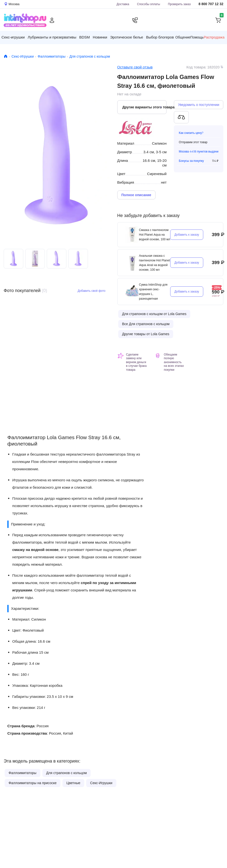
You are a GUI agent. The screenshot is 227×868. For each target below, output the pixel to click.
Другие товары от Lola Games (146, 334)
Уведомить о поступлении (199, 105)
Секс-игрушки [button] (13, 37)
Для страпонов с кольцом (90, 56)
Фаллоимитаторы (52, 56)
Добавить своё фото (92, 291)
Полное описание (136, 195)
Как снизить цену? (191, 133)
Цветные (73, 783)
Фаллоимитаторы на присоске (33, 783)
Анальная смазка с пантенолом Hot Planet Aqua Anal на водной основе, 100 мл (155, 263)
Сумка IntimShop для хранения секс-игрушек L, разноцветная (153, 292)
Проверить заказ (179, 4)
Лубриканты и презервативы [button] (52, 37)
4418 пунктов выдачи (204, 151)
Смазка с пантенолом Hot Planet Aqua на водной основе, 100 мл (155, 235)
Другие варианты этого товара (145, 107)
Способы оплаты (149, 4)
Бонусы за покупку (191, 161)
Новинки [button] (100, 37)
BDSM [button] (84, 37)
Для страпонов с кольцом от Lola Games (154, 314)
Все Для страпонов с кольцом (146, 324)
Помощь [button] (197, 37)
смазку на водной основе (35, 550)
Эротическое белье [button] (127, 37)
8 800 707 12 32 (211, 4)
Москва (184, 151)
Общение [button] (183, 37)
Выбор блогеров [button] (160, 37)
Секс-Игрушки (23, 56)
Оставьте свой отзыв (135, 67)
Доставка (123, 4)
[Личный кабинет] (52, 20)
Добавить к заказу (187, 235)
